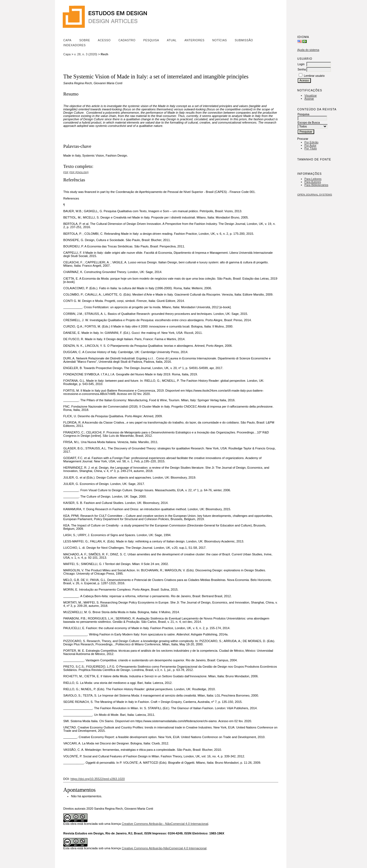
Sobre (85, 40)
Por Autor (310, 145)
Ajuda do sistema (308, 50)
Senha (302, 69)
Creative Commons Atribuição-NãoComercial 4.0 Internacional (164, 848)
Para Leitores (313, 179)
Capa (67, 40)
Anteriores (194, 40)
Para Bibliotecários (317, 185)
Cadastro (127, 40)
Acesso (104, 40)
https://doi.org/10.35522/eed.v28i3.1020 (98, 779)
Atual (172, 40)
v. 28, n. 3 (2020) (86, 54)
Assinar (309, 99)
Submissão (244, 40)
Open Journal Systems (315, 194)
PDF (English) (79, 172)
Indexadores (74, 45)
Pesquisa (151, 40)
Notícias (220, 40)
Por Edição (312, 142)
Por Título (311, 148)
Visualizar (311, 96)
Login (301, 64)
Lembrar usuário (314, 76)
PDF (66, 172)
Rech (104, 54)
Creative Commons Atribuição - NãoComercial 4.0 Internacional (165, 824)
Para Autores (313, 182)
